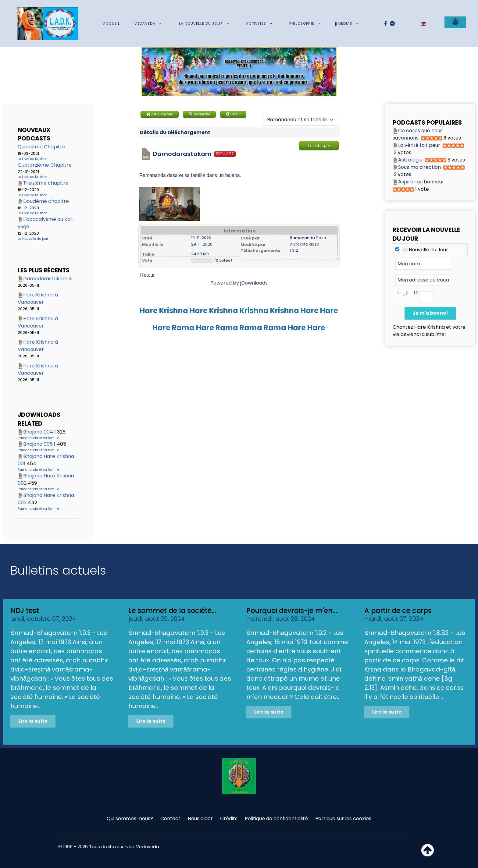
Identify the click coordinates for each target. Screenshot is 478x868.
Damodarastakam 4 (48, 279)
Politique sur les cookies (343, 818)
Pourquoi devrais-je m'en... (292, 611)
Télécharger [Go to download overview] (319, 146)
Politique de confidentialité (276, 818)
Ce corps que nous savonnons (418, 134)
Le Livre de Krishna (33, 159)
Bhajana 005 (38, 444)
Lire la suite (33, 721)
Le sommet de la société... (172, 611)
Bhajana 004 (38, 432)
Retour (148, 275)
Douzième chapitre (46, 201)
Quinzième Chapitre (41, 147)
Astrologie (410, 160)
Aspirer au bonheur (421, 182)
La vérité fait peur (419, 145)
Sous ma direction (419, 167)
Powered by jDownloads (239, 283)
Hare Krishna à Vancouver (38, 298)
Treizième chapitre (46, 183)
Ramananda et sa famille (38, 438)
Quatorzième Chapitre (45, 165)
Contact (170, 818)
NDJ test (25, 611)
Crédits (229, 818)
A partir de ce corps (398, 611)
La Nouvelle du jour (33, 239)
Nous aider (200, 818)
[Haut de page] (428, 854)
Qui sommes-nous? (130, 818)
